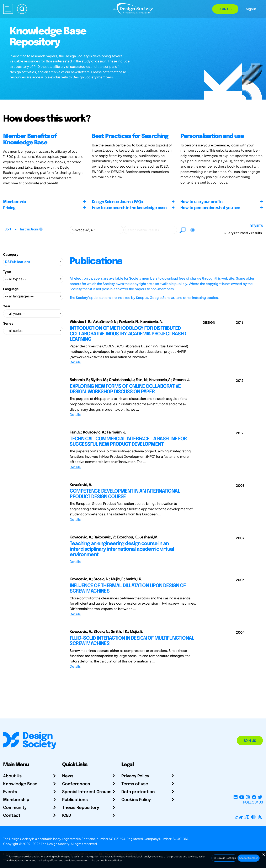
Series (8, 323)
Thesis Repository (81, 808)
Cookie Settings (224, 858)
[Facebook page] (254, 797)
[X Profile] (260, 797)
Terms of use (135, 784)
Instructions (31, 229)
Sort (8, 229)
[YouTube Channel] (242, 797)
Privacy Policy (135, 776)
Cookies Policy (136, 800)
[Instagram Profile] (248, 797)
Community (15, 808)
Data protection (138, 792)
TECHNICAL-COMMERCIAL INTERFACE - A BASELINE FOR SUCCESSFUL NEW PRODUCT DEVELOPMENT (128, 442)
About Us (12, 776)
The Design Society (55, 844)
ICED (67, 816)
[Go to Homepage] (133, 9)
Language (11, 289)
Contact (12, 816)
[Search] (22, 9)
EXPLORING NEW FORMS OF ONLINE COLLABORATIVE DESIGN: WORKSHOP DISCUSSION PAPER (125, 389)
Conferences (76, 784)
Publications (75, 800)
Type (7, 272)
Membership (16, 800)
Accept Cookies (249, 858)
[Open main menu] (8, 9)
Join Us (225, 9)
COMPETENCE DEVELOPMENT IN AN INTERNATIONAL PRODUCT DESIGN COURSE (125, 494)
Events (10, 792)
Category (11, 254)
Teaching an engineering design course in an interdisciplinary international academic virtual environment (122, 549)
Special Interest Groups (87, 792)
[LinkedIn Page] (236, 797)
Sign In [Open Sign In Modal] (251, 9)
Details (75, 362)
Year (7, 306)
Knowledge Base (20, 784)
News (68, 776)
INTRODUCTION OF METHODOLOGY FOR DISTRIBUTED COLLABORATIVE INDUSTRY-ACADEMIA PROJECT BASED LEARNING (128, 334)
